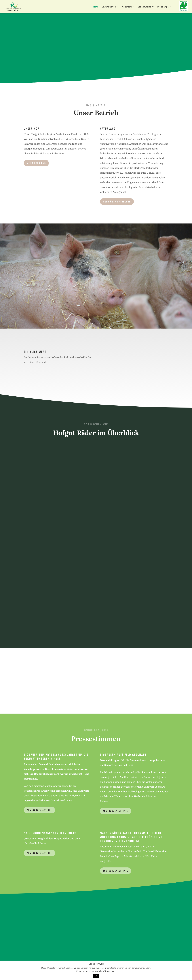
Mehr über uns (36, 163)
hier (113, 971)
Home (95, 7)
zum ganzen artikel (116, 811)
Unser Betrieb (109, 7)
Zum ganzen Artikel (39, 810)
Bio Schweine (145, 7)
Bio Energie (163, 7)
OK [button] (96, 976)
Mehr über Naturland (117, 202)
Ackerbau (127, 7)
